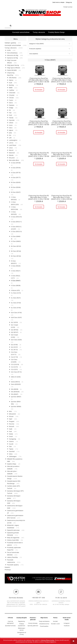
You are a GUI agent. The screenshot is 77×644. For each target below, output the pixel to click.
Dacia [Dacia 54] (11, 103)
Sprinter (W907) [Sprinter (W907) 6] (16, 397)
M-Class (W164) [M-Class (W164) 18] (16, 251)
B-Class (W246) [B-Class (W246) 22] (16, 187)
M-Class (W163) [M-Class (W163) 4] (16, 246)
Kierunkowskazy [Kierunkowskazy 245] (12, 53)
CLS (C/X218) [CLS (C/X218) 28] (15, 364)
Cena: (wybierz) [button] (34, 54)
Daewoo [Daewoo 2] (12, 105)
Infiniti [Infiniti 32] (11, 123)
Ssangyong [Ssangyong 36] (13, 439)
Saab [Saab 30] (11, 429)
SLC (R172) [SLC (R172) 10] (14, 350)
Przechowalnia (44, 626)
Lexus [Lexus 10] (11, 148)
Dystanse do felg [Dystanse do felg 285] (12, 58)
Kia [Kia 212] (10, 135)
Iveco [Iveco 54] (11, 128)
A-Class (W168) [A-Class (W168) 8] (16, 163)
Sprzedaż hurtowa (10, 626)
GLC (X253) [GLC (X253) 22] (14, 322)
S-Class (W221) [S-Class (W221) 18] (16, 271)
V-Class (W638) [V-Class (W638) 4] (16, 285)
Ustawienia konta (44, 624)
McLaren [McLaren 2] (12, 158)
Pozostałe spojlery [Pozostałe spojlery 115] (13, 565)
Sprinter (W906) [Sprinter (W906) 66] (16, 406)
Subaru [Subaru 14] (11, 441)
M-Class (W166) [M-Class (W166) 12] (16, 256)
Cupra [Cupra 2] (11, 100)
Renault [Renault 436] (12, 426)
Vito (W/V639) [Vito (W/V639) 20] (15, 392)
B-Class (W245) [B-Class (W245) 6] (16, 182)
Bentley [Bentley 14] (11, 85)
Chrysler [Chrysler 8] (12, 95)
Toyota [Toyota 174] (11, 449)
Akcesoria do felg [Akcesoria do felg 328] (13, 55)
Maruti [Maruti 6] (11, 150)
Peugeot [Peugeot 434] (12, 421)
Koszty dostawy (33, 623)
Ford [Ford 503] (11, 115)
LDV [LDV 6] (10, 138)
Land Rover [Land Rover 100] (13, 145)
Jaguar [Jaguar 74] (11, 130)
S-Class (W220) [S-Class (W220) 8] (16, 266)
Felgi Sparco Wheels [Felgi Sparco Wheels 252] (14, 68)
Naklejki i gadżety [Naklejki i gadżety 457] (10, 43)
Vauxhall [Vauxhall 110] (12, 451)
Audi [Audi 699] (11, 83)
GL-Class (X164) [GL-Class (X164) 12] (16, 303)
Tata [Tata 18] (10, 446)
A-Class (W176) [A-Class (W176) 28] (16, 173)
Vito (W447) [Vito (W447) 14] (15, 394)
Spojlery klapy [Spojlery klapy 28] (12, 464)
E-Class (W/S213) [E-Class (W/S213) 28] (16, 231)
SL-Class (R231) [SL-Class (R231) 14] (16, 298)
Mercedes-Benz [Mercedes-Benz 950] (14, 160)
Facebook (67, 626)
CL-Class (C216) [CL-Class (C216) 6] (16, 293)
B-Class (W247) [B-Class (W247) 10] (16, 192)
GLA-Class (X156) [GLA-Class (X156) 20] (16, 313)
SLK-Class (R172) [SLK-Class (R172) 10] (16, 372)
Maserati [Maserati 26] (12, 153)
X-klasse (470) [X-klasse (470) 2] (15, 290)
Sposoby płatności (33, 626)
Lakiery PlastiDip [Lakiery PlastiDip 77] (12, 557)
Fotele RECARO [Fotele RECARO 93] (12, 70)
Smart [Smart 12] (11, 436)
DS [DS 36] (10, 110)
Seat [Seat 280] (10, 431)
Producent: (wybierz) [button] (35, 49)
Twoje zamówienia (44, 621)
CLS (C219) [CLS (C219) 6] (14, 367)
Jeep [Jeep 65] (10, 133)
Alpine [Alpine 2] (11, 80)
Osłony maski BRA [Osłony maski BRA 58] (13, 540)
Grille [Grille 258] (9, 50)
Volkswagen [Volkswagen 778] (13, 456)
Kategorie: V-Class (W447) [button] (36, 44)
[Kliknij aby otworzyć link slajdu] (38, 579)
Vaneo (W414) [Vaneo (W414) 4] (15, 382)
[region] (38, 579)
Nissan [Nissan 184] (11, 416)
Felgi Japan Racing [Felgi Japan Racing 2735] (13, 65)
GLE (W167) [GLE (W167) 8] (15, 332)
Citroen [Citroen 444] (11, 98)
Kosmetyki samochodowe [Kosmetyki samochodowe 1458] (13, 45)
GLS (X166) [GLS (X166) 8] (14, 345)
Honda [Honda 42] (11, 118)
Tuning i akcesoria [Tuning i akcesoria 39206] (11, 48)
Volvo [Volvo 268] (11, 454)
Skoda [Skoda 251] (11, 434)
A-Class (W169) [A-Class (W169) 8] (16, 168)
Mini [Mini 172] (11, 411)
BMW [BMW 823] (11, 88)
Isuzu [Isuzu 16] (11, 125)
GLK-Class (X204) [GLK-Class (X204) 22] (16, 340)
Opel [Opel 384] (11, 419)
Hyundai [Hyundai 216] (12, 120)
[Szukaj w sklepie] (7, 26)
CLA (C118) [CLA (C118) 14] (14, 357)
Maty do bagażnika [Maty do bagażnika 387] (13, 538)
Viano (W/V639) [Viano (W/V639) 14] (16, 384)
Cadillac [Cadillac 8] (12, 90)
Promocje (8, 570)
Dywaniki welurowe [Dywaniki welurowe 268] (13, 530)
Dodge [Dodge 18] (11, 108)
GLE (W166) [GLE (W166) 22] (15, 330)
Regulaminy (22, 621)
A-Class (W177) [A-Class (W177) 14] (16, 177)
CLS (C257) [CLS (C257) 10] (14, 369)
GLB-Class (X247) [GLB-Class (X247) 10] (16, 317)
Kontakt (55, 621)
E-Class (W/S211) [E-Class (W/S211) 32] (16, 222)
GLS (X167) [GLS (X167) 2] (14, 347)
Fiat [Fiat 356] (10, 113)
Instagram (67, 623)
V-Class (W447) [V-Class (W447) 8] (16, 281)
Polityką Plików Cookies (48, 640)
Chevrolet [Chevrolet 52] (12, 93)
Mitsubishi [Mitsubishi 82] (12, 414)
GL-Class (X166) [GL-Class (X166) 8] (16, 308)
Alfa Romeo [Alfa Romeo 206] (13, 78)
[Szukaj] (11, 26)
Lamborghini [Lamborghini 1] (13, 140)
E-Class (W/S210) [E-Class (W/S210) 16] (16, 217)
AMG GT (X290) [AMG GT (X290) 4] (16, 377)
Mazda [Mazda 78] (11, 155)
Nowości (7, 567)
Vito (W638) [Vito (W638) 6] (15, 389)
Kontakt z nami (55, 624)
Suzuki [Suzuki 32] (11, 444)
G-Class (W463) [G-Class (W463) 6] (16, 241)
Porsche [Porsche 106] (12, 424)
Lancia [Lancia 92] (11, 143)
